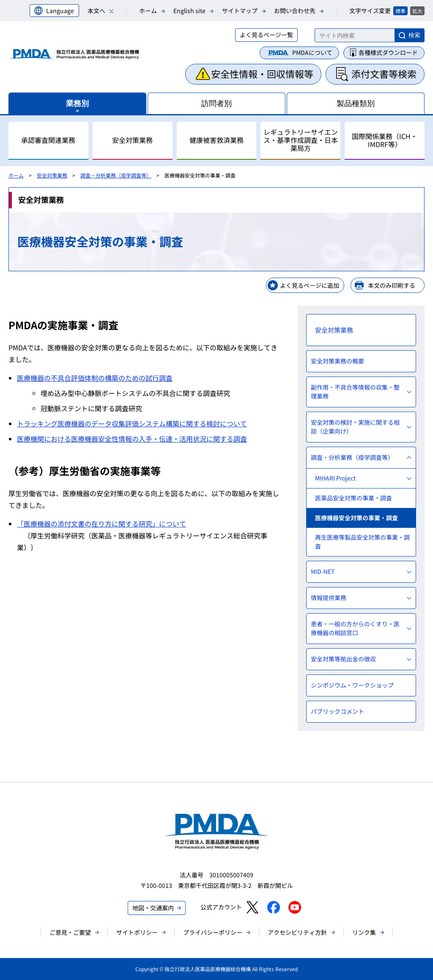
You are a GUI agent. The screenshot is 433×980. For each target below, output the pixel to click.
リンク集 (364, 932)
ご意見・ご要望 (70, 932)
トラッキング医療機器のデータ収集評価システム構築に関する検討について (132, 423)
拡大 (417, 11)
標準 (400, 11)
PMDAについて (312, 52)
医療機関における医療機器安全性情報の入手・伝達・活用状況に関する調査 (132, 439)
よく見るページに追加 (310, 285)
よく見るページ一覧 (266, 35)
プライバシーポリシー (213, 932)
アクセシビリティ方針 (297, 932)
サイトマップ (240, 11)
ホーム (148, 11)
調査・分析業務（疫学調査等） (116, 175)
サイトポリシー (137, 932)
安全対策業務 (52, 175)
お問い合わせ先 (295, 11)
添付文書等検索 (384, 74)
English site (189, 11)
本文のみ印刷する (392, 285)
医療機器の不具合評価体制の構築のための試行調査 (95, 378)
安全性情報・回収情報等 (262, 74)
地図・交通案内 (153, 908)
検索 (414, 35)
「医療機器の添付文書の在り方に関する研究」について (101, 524)
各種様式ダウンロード (388, 52)
